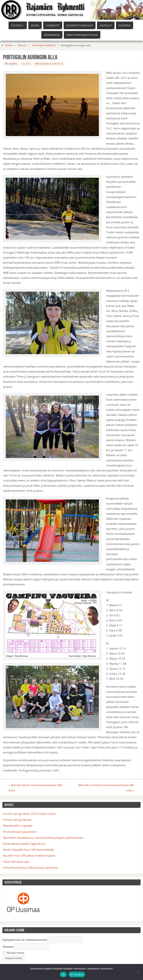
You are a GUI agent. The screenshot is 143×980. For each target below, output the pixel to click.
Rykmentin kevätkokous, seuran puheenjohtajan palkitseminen (43, 838)
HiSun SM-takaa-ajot (16, 862)
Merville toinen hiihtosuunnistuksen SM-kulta (36, 788)
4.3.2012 (26, 64)
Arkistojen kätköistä (44, 45)
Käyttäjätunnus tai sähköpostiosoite (25, 940)
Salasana (8, 947)
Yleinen (22, 45)
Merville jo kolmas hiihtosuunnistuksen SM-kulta (106, 788)
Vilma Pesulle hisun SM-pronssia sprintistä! (30, 868)
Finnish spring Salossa (17, 820)
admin (13, 64)
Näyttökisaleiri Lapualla (18, 826)
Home (9, 45)
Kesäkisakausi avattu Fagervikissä (24, 844)
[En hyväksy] (138, 972)
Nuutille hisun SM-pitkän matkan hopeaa (29, 855)
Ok (63, 975)
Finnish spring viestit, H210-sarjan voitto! (29, 814)
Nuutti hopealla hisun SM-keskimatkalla (28, 850)
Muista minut (14, 953)
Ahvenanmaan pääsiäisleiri (20, 832)
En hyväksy (77, 975)
